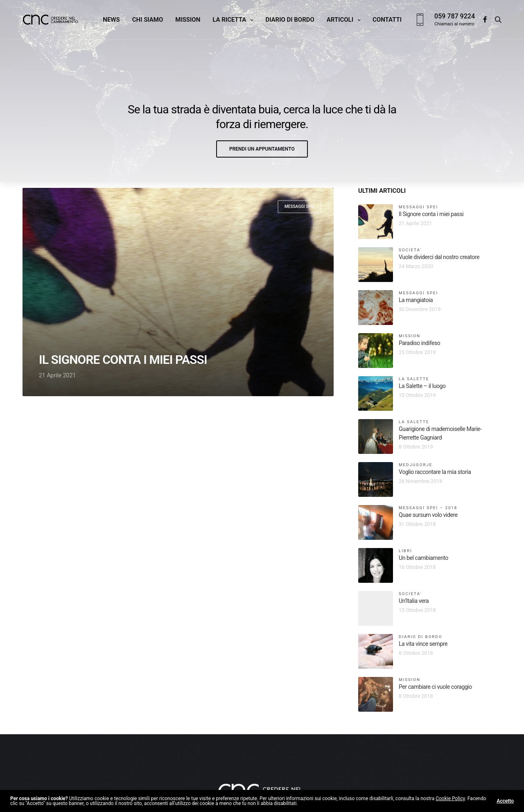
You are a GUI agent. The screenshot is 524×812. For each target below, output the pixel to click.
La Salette (414, 379)
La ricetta (229, 20)
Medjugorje (416, 465)
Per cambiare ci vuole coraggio (435, 687)
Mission (188, 20)
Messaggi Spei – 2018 (428, 508)
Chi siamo (148, 20)
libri (405, 551)
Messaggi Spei (299, 206)
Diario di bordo (290, 20)
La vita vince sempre (423, 644)
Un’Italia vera (414, 601)
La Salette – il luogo (422, 386)
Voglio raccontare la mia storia (435, 472)
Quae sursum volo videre (428, 515)
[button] (262, 149)
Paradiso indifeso (419, 343)
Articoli (340, 20)
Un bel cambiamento (423, 558)
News (111, 20)
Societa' (410, 250)
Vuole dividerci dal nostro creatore (439, 257)
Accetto (505, 801)
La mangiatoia (416, 300)
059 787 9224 (455, 16)
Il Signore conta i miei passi (123, 360)
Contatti (387, 20)
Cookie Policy (450, 798)
